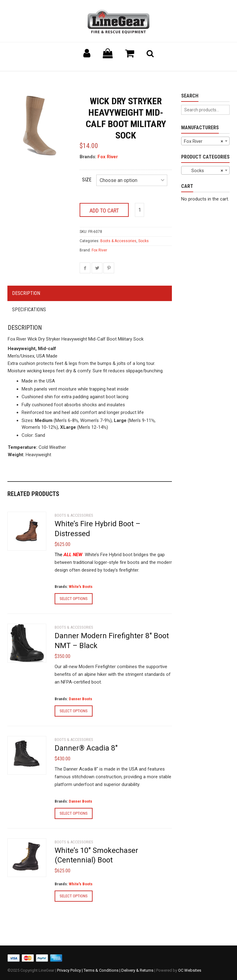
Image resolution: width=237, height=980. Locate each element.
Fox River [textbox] (204, 141)
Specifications (29, 310)
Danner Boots (81, 699)
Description (26, 293)
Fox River (108, 157)
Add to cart (104, 211)
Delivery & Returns (137, 970)
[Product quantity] (139, 210)
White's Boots (81, 587)
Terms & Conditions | (102, 970)
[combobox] (206, 141)
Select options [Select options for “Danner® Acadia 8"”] (74, 813)
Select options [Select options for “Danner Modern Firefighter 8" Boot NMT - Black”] (74, 711)
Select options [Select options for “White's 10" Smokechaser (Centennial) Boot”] (74, 896)
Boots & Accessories (118, 241)
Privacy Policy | (70, 970)
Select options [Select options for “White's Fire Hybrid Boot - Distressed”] (74, 599)
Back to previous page (37, 79)
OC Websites (190, 970)
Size (87, 180)
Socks (143, 241)
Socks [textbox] (204, 171)
